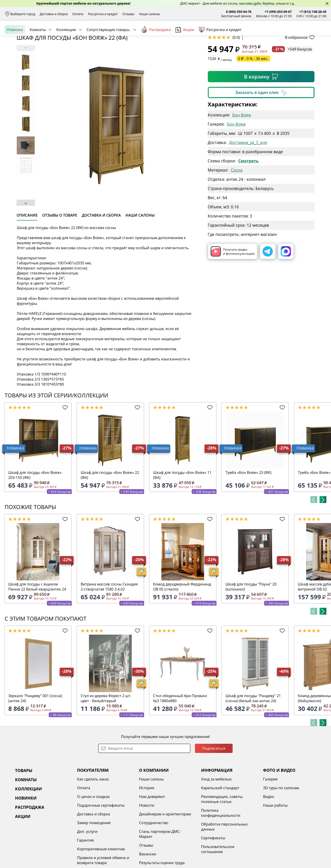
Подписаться (214, 784)
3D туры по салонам (281, 823)
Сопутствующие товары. (108, 50)
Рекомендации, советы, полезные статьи (222, 834)
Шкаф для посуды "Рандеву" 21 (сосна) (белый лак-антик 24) (253, 734)
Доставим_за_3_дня (248, 178)
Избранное (299, 34)
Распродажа (156, 50)
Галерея (270, 814)
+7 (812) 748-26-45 (313, 12)
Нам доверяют (152, 832)
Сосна (237, 205)
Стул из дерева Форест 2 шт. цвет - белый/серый (106, 734)
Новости (147, 841)
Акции (185, 50)
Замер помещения (94, 858)
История (147, 823)
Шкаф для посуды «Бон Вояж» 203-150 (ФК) (35, 510)
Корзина (320, 34)
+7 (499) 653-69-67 (278, 12)
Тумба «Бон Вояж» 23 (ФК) (248, 508)
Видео (268, 832)
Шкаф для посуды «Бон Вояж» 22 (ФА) (110, 510)
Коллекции (66, 50)
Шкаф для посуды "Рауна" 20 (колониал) (251, 622)
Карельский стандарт (220, 823)
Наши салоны (150, 14)
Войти (281, 34)
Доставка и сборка (54, 14)
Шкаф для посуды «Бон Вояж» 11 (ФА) (182, 510)
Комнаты (38, 50)
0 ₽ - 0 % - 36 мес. (253, 94)
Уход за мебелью (216, 814)
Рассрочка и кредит (103, 14)
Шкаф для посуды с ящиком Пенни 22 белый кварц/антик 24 (37, 622)
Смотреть (248, 196)
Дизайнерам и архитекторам (165, 849)
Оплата (78, 14)
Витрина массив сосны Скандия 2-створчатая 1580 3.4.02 (109, 622)
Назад (17, 61)
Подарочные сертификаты (101, 841)
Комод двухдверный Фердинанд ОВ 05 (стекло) (182, 622)
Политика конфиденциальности (221, 848)
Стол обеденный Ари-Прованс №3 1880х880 (180, 734)
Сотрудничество (154, 858)
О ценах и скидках (93, 832)
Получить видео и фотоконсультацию (233, 287)
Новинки (15, 50)
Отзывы (128, 14)
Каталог (64, 34)
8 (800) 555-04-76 (239, 12)
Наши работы (275, 841)
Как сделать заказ (93, 814)
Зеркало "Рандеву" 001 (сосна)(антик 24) (35, 734)
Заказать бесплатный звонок (305, 50)
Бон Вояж (242, 150)
